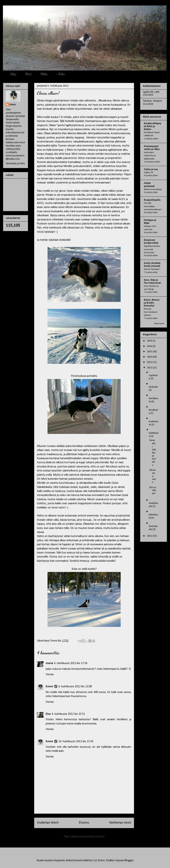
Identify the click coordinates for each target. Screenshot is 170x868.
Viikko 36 (149, 173)
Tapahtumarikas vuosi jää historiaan (152, 249)
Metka (44, 74)
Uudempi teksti (48, 823)
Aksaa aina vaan (153, 476)
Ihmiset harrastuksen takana (151, 312)
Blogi (13, 74)
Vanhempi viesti (120, 823)
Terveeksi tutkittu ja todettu (153, 453)
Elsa (48, 714)
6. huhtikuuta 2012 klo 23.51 (68, 714)
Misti (28, 74)
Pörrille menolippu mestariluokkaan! (153, 206)
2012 (150, 368)
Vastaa (50, 674)
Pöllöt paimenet (149, 185)
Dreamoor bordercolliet (151, 242)
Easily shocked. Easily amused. (152, 265)
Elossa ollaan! (153, 491)
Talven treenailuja (153, 189)
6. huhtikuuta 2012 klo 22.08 (75, 687)
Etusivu (84, 823)
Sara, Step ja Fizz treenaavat (152, 281)
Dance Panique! (152, 269)
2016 (150, 346)
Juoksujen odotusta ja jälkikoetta (150, 156)
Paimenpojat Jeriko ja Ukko (152, 148)
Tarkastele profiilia (15, 164)
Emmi (49, 687)
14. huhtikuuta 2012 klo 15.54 (76, 741)
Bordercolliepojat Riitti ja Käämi (152, 126)
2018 (150, 341)
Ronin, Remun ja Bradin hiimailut (152, 303)
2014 (150, 357)
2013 (150, 362)
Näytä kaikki (159, 324)
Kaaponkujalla (152, 200)
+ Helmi (61, 74)
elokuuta (153, 387)
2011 (150, 536)
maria (49, 663)
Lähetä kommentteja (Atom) (87, 837)
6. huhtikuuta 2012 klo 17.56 (71, 663)
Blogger (129, 860)
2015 (150, 352)
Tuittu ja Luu (151, 169)
